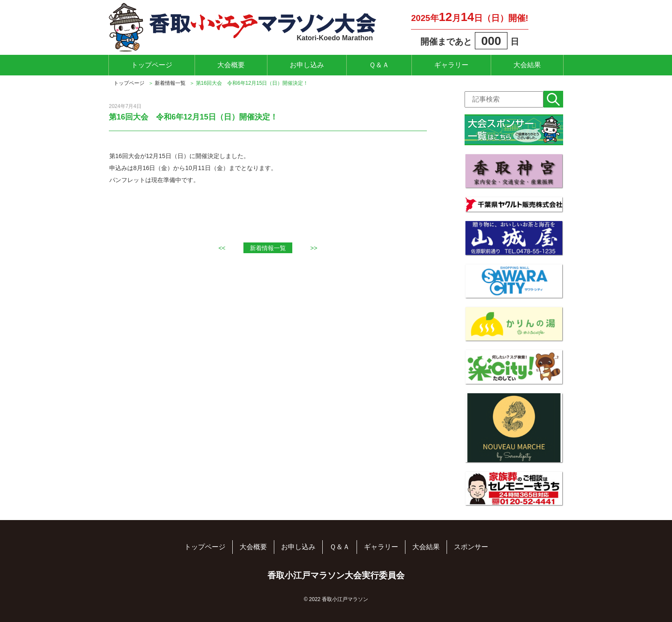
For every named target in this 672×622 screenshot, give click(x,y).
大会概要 (231, 65)
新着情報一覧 (170, 83)
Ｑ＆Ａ (379, 65)
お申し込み (307, 65)
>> (314, 248)
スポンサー (471, 547)
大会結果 (527, 65)
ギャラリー (451, 65)
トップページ (152, 65)
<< (222, 248)
